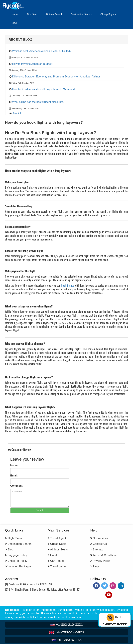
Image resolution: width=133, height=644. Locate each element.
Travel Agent (58, 538)
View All (17, 113)
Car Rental (57, 561)
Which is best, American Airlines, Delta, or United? (42, 51)
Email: (14, 476)
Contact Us (100, 544)
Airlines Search (54, 14)
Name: (14, 465)
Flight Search (16, 538)
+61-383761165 (66, 640)
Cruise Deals (58, 544)
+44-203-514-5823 (66, 632)
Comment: (17, 486)
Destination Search (81, 14)
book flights (67, 286)
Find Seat (32, 14)
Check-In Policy (18, 561)
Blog (14, 23)
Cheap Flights (108, 14)
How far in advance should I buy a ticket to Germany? (44, 89)
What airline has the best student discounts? (38, 102)
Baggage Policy (17, 555)
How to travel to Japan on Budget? (33, 64)
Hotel (54, 555)
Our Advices (101, 538)
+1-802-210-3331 (66, 625)
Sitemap (98, 550)
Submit (40, 510)
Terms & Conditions (105, 555)
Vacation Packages (20, 566)
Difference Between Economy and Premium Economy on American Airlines (56, 77)
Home (15, 14)
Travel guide (58, 566)
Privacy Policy (102, 561)
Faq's (96, 566)
